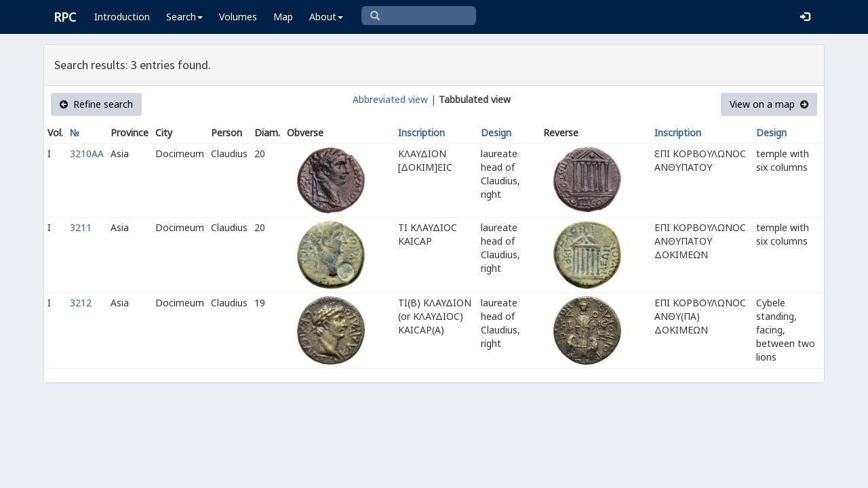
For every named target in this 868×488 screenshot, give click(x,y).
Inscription (421, 133)
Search (184, 17)
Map (283, 17)
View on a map (769, 104)
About (326, 17)
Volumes (238, 17)
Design (496, 133)
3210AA (87, 154)
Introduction (122, 17)
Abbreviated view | (394, 99)
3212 (81, 303)
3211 (81, 227)
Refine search (96, 104)
